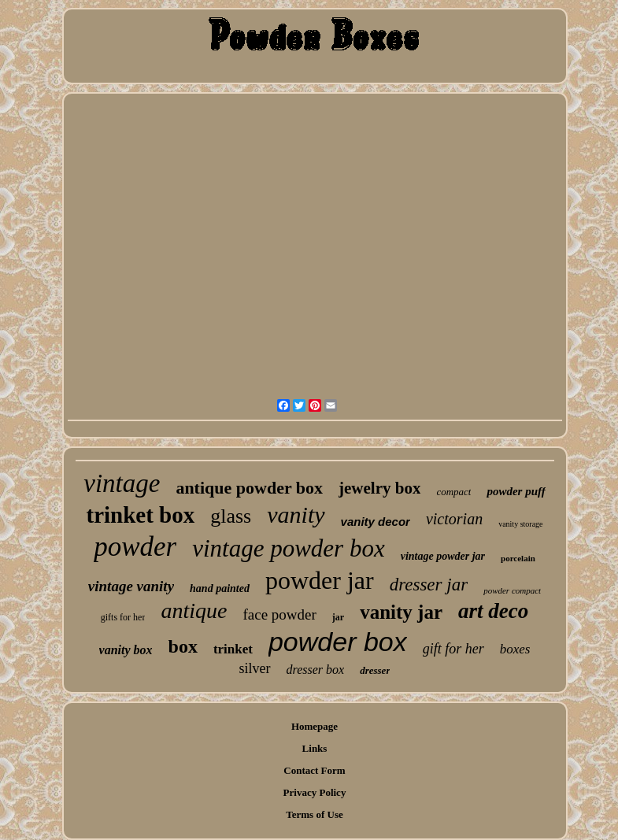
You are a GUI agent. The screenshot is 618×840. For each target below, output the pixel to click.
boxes (515, 649)
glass (231, 516)
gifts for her (123, 617)
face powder (279, 614)
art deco (493, 611)
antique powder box (249, 488)
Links (315, 748)
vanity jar (401, 612)
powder (135, 547)
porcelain (518, 558)
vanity (296, 514)
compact (453, 492)
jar (338, 617)
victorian (454, 519)
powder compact (512, 590)
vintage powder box (289, 548)
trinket (233, 649)
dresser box (316, 670)
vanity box (126, 650)
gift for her (453, 649)
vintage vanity (131, 586)
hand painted (220, 588)
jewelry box (379, 488)
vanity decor (376, 522)
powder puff (516, 491)
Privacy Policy (315, 792)
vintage (122, 483)
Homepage (315, 726)
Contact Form (314, 770)
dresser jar (429, 585)
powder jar (320, 580)
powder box (338, 642)
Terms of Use (314, 814)
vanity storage (520, 524)
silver (255, 668)
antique (194, 611)
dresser (375, 670)
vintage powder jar (443, 556)
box (183, 646)
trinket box (140, 515)
